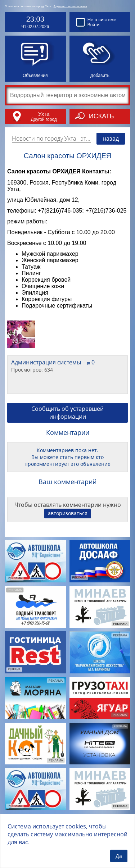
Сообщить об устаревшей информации (67, 413)
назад (111, 138)
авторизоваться (68, 513)
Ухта (44, 114)
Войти (94, 25)
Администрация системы (70, 6)
